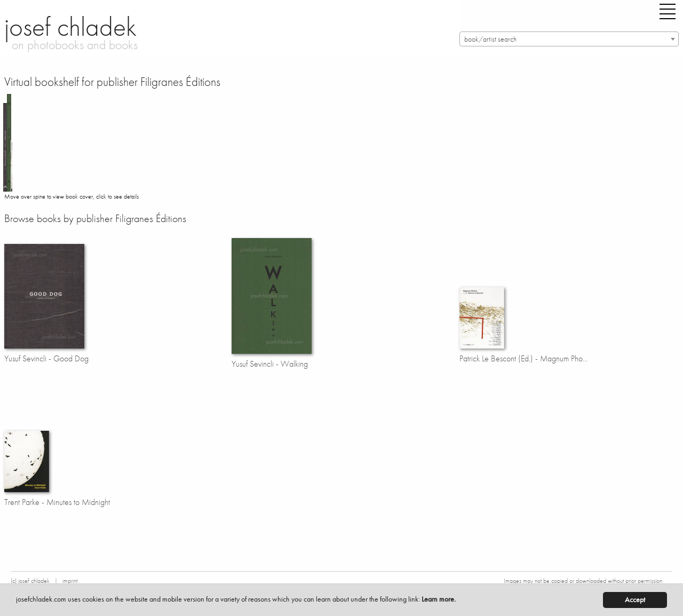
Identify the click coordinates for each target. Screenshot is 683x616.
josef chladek (70, 27)
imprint (70, 581)
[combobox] (569, 39)
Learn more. (439, 599)
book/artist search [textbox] (490, 39)
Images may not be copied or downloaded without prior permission (583, 581)
